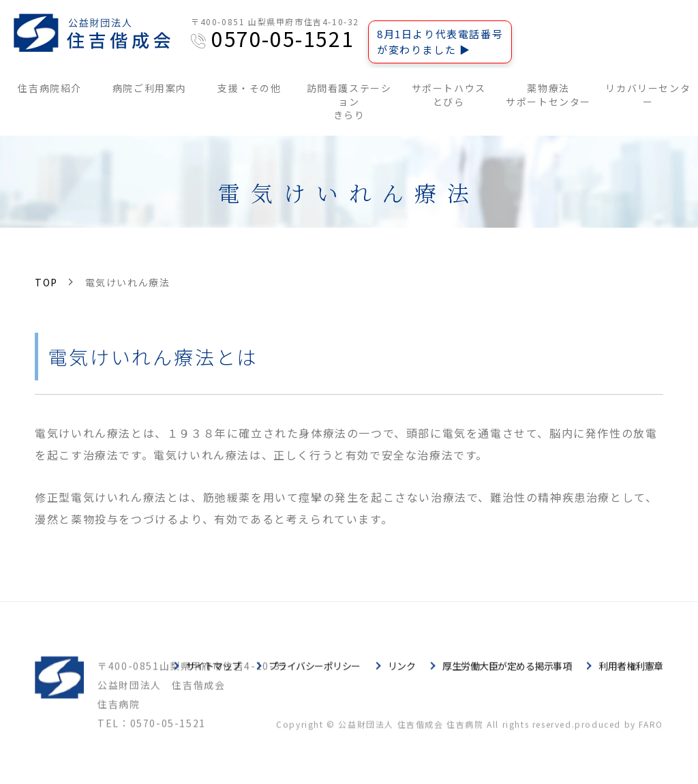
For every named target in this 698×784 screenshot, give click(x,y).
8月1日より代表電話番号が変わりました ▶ (440, 42)
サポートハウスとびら (449, 95)
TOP (46, 282)
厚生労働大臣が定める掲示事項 (507, 676)
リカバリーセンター (648, 95)
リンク (402, 676)
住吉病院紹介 (50, 88)
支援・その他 (249, 88)
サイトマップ (214, 676)
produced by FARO (619, 734)
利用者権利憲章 (631, 676)
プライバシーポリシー (315, 676)
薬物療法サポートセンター (548, 95)
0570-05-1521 (283, 38)
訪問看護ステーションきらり (349, 101)
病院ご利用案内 (150, 88)
